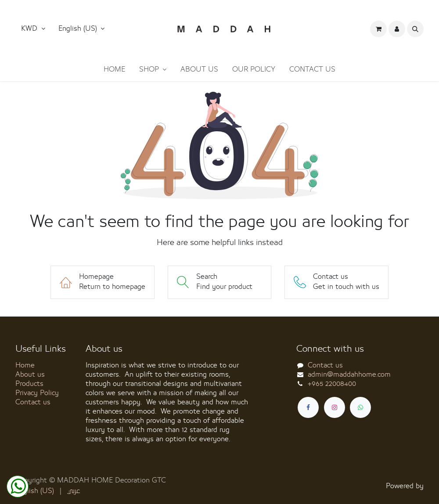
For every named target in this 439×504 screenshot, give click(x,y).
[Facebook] (308, 407)
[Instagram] (335, 407)
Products (29, 384)
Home (25, 365)
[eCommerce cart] (378, 29)
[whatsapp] (360, 407)
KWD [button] (30, 29)
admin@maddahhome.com (349, 374)
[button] (82, 29)
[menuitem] (114, 70)
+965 (332, 384)
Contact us (33, 402)
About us (30, 374)
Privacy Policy (37, 393)
